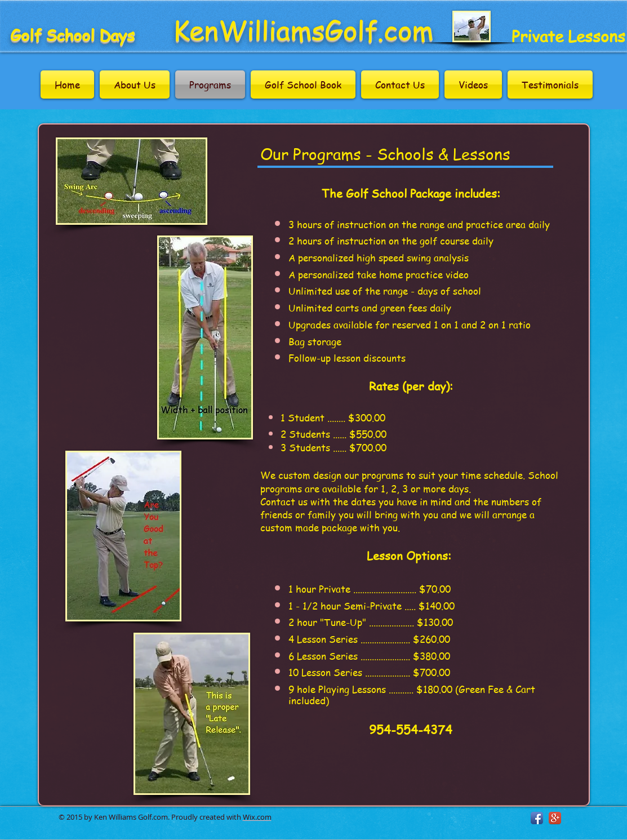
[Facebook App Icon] (537, 818)
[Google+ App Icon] (555, 818)
